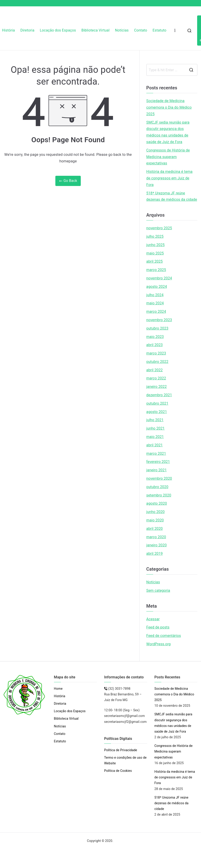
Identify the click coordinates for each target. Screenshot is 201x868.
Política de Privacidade (121, 750)
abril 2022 (154, 370)
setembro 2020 (159, 495)
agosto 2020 (157, 503)
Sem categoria (158, 590)
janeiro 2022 (157, 387)
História (9, 30)
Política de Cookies (118, 771)
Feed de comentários (164, 636)
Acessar (153, 619)
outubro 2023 (157, 328)
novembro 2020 (159, 478)
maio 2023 (155, 337)
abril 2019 (154, 554)
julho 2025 (155, 236)
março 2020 (156, 537)
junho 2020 (156, 512)
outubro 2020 (157, 487)
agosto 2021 (157, 412)
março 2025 (156, 270)
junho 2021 (156, 428)
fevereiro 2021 (158, 462)
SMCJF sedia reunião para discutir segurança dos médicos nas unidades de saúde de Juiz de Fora (168, 132)
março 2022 (156, 378)
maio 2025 (155, 253)
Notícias (122, 30)
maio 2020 (155, 520)
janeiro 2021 (157, 470)
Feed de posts (158, 627)
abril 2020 (154, 529)
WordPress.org (158, 644)
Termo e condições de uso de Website (125, 760)
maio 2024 (155, 303)
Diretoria (27, 30)
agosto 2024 (157, 287)
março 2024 (156, 312)
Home (58, 689)
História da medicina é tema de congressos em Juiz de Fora (169, 178)
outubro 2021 (157, 403)
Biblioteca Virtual (96, 30)
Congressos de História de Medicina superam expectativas (168, 157)
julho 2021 (155, 420)
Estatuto (160, 30)
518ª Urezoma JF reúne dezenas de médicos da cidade (172, 196)
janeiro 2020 (157, 545)
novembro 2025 (159, 228)
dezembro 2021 (159, 395)
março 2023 (156, 353)
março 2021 (156, 454)
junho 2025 (156, 245)
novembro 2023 (159, 320)
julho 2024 (155, 295)
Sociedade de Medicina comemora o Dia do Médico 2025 (169, 107)
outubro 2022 (157, 362)
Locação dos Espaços (58, 30)
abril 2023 (154, 345)
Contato (141, 30)
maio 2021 (155, 437)
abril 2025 (154, 261)
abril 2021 (154, 445)
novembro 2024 (159, 278)
